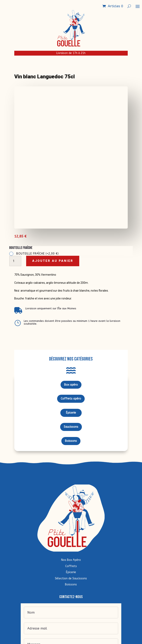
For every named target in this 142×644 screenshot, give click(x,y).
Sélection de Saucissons (71, 578)
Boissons (71, 441)
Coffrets (71, 566)
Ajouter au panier (53, 261)
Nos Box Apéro (71, 560)
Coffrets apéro (71, 399)
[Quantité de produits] (15, 261)
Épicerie (71, 413)
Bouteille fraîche (38, 254)
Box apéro (71, 385)
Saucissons (71, 427)
